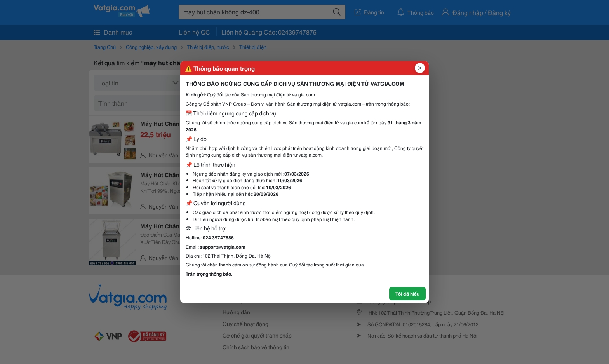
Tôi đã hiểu (407, 293)
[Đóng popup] (420, 68)
